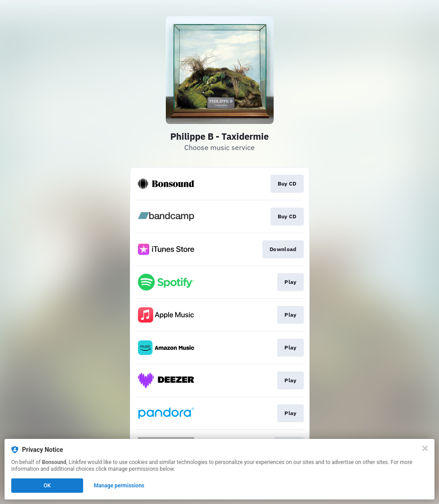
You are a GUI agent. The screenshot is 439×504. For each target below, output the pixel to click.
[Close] (425, 448)
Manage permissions (119, 486)
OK (47, 486)
